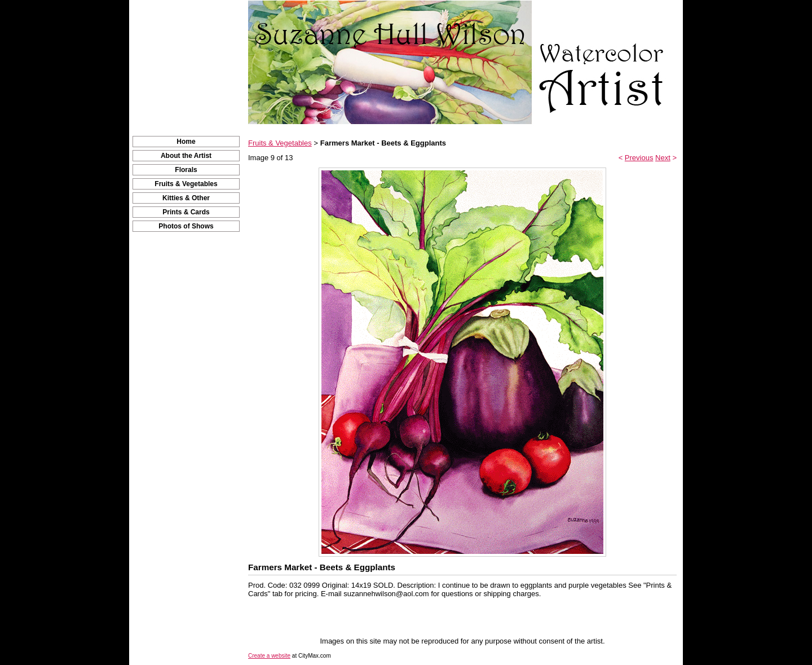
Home (186, 142)
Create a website (269, 656)
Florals (186, 170)
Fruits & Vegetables (186, 184)
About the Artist (186, 156)
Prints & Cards (186, 212)
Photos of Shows (186, 226)
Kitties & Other (186, 198)
